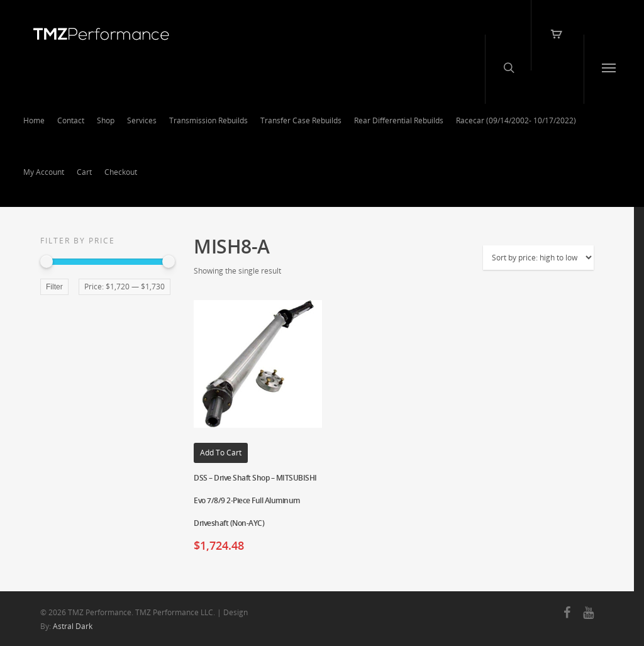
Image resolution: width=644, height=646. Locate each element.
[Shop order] (538, 258)
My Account (44, 172)
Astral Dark (73, 626)
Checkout (121, 172)
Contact (71, 120)
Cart (84, 172)
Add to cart (221, 453)
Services (142, 120)
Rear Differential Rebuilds (399, 120)
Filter (54, 287)
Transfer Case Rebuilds (301, 120)
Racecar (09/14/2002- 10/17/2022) (516, 120)
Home (34, 120)
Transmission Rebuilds (208, 120)
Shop (106, 120)
